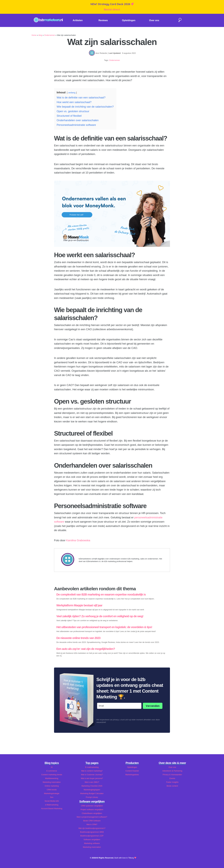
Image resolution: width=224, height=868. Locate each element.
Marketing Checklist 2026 (92, 786)
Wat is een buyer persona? (92, 778)
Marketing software (92, 843)
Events (172, 778)
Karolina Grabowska (78, 540)
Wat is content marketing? (92, 771)
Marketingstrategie (52, 793)
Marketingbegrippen (92, 790)
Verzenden (153, 706)
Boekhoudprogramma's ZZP (92, 836)
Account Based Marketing (52, 808)
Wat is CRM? (92, 824)
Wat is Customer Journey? (92, 775)
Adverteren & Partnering (172, 771)
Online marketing (52, 786)
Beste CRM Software (92, 821)
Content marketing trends (52, 775)
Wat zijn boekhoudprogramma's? (92, 828)
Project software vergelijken (92, 810)
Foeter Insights (172, 782)
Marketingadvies (132, 775)
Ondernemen (50, 35)
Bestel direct (112, 9)
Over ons (154, 20)
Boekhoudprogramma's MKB (92, 832)
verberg (72, 93)
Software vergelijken (92, 840)
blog (40, 35)
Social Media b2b (52, 801)
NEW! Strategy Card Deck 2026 (111, 4)
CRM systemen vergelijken (92, 806)
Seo (52, 797)
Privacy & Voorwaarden (172, 775)
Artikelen (78, 20)
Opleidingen (129, 20)
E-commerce (52, 771)
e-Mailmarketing (52, 805)
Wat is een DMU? (92, 782)
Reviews (103, 20)
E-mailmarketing (92, 767)
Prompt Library (92, 797)
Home (34, 35)
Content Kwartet (132, 771)
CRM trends (52, 790)
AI (52, 767)
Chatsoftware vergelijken (92, 813)
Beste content (172, 786)
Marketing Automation (52, 782)
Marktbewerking (52, 778)
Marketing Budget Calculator (92, 793)
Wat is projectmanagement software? (92, 817)
